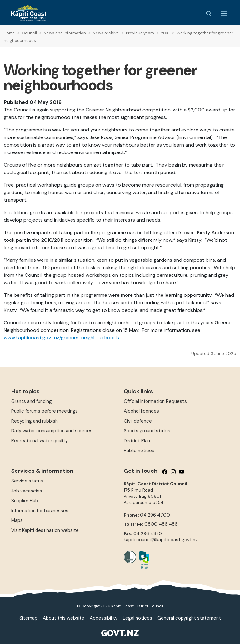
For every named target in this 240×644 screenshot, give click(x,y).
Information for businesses (40, 511)
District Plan (137, 441)
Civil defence (138, 421)
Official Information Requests (155, 401)
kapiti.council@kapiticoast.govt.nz (161, 540)
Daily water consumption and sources (52, 431)
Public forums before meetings (45, 411)
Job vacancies (27, 491)
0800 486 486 (161, 524)
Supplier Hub (25, 501)
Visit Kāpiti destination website (45, 530)
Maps (17, 520)
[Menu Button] (224, 13)
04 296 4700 (155, 515)
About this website (64, 618)
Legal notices (137, 618)
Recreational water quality (40, 441)
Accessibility (104, 618)
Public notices (139, 451)
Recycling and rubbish (35, 421)
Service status (27, 481)
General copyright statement (189, 618)
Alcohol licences (141, 411)
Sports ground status (147, 431)
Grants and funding (32, 401)
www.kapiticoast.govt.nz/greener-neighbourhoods (61, 338)
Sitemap (28, 618)
